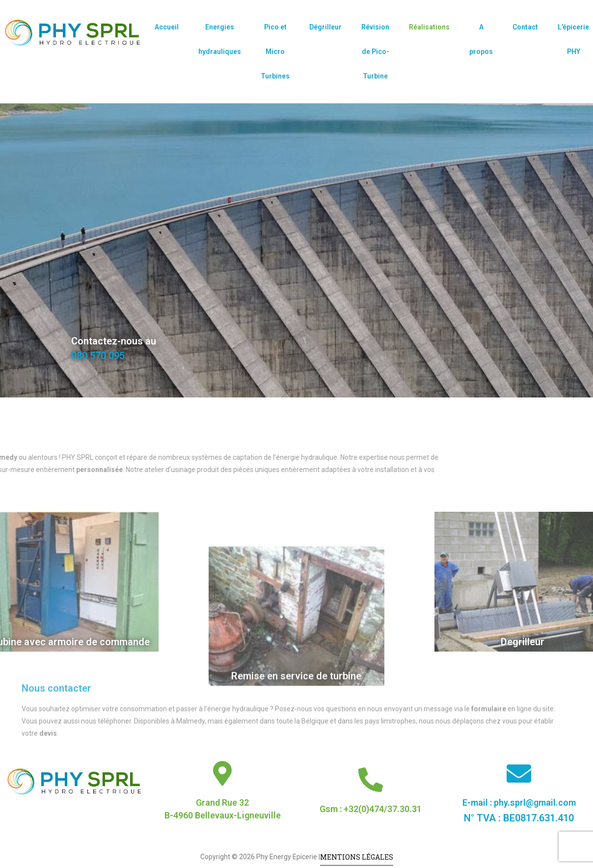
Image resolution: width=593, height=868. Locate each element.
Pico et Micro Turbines (275, 52)
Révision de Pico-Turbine (375, 52)
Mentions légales (357, 857)
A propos (481, 39)
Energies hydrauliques (220, 39)
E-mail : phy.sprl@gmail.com (519, 802)
